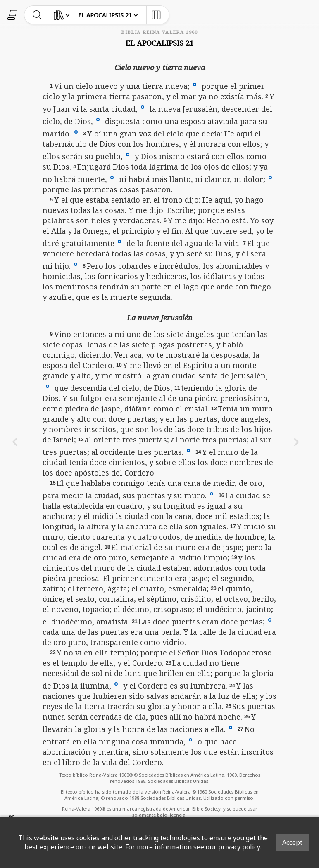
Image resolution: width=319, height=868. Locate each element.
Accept (292, 842)
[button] (195, 84)
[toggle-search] (37, 15)
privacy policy (239, 847)
